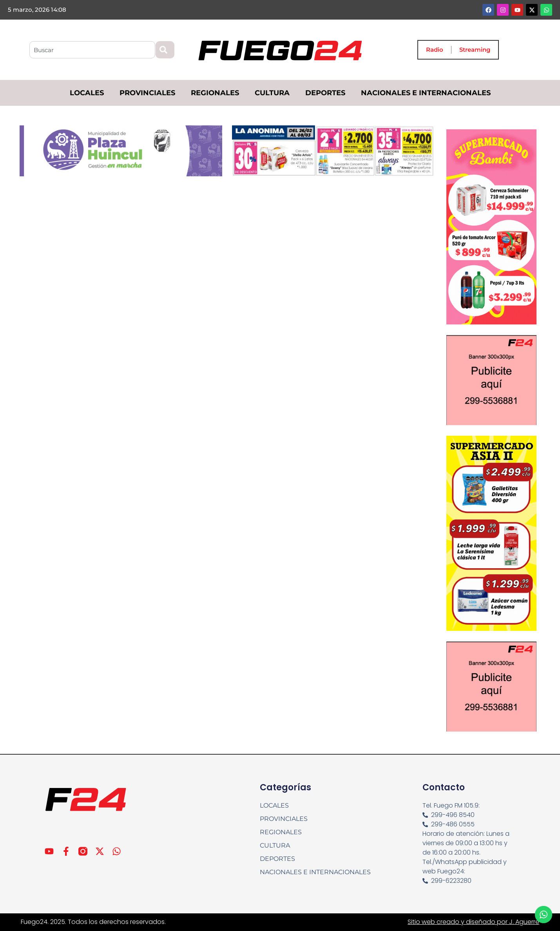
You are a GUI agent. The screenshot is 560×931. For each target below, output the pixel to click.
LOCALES (87, 93)
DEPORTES (325, 93)
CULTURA (272, 93)
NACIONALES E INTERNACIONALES (426, 93)
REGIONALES (215, 93)
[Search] (165, 50)
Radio (435, 50)
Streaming (475, 50)
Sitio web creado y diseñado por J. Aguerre (473, 922)
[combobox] (92, 50)
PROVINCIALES (147, 93)
